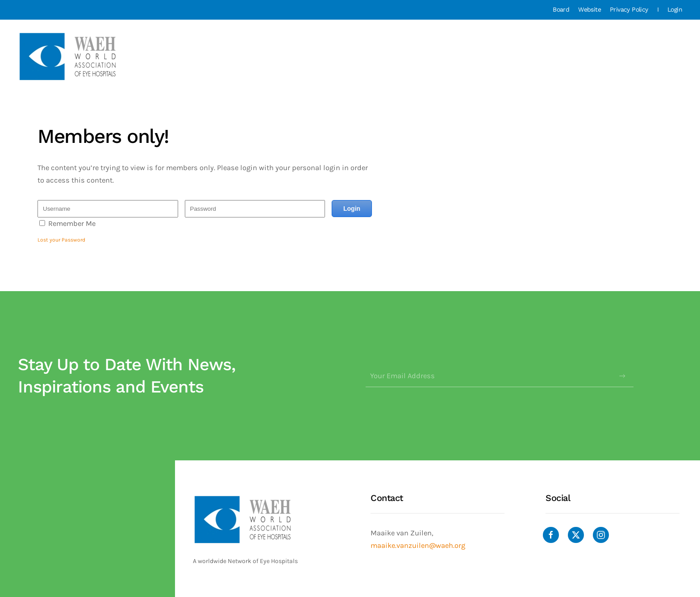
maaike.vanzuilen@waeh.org (418, 545)
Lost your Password (61, 240)
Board (561, 9)
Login (675, 9)
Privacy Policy (629, 9)
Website (590, 9)
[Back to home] (69, 56)
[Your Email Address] (500, 376)
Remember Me (72, 223)
